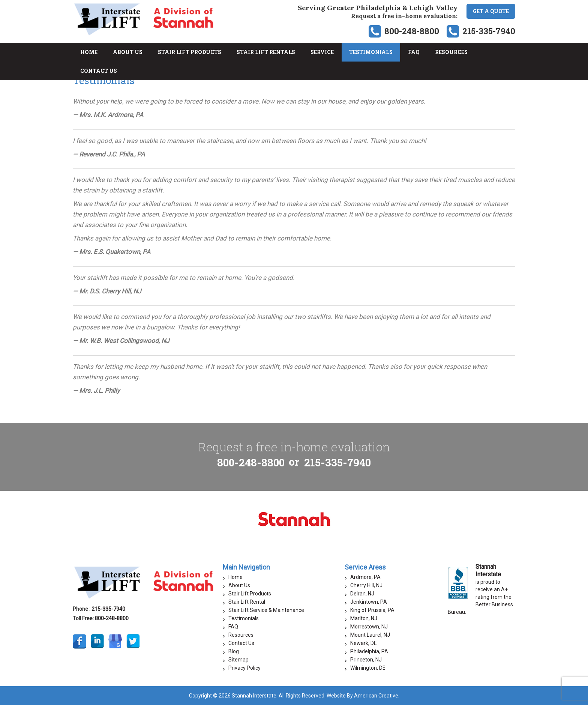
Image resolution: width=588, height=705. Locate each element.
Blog (234, 651)
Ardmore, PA (365, 577)
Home (235, 577)
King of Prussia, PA (372, 610)
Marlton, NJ (364, 618)
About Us (239, 585)
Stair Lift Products (250, 594)
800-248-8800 (412, 31)
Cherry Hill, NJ (366, 585)
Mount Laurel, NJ (370, 635)
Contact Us (241, 643)
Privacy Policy (244, 668)
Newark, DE (364, 643)
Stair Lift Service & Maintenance (266, 610)
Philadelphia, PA (369, 651)
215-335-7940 (489, 31)
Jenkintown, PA (369, 602)
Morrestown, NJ (369, 627)
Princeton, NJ (366, 660)
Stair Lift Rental (247, 602)
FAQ (233, 627)
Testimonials (244, 618)
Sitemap (238, 660)
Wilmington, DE (368, 668)
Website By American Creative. (363, 696)
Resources (241, 635)
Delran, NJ (362, 594)
